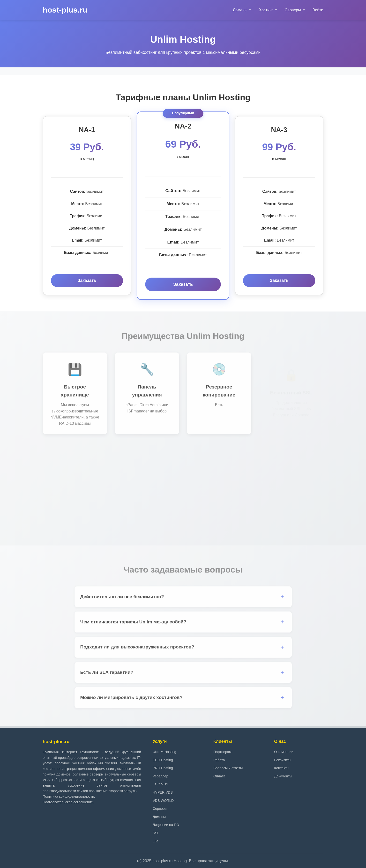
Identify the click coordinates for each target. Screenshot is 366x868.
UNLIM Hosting (164, 752)
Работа (219, 760)
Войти (318, 10)
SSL (156, 833)
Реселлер (161, 776)
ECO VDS (161, 784)
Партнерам (222, 752)
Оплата (219, 776)
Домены (240, 10)
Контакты (282, 768)
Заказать (87, 280)
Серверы (293, 10)
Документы (283, 776)
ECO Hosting (163, 760)
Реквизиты (283, 760)
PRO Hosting (163, 768)
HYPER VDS (163, 792)
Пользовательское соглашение (68, 802)
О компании (284, 752)
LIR (155, 841)
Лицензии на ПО (166, 825)
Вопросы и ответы (228, 768)
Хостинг (266, 10)
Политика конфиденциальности (68, 796)
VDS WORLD (163, 801)
